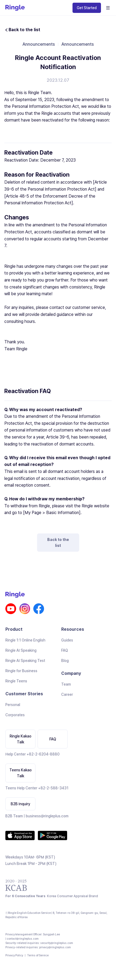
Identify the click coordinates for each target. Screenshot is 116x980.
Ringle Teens (16, 681)
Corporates (15, 715)
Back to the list (58, 543)
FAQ (65, 650)
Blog (65, 661)
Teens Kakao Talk (21, 773)
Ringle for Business (21, 671)
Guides (67, 640)
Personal (13, 705)
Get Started (87, 8)
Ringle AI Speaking (21, 650)
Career (67, 694)
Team (66, 684)
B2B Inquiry (21, 804)
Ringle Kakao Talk (21, 739)
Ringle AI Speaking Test (25, 661)
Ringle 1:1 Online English (25, 640)
